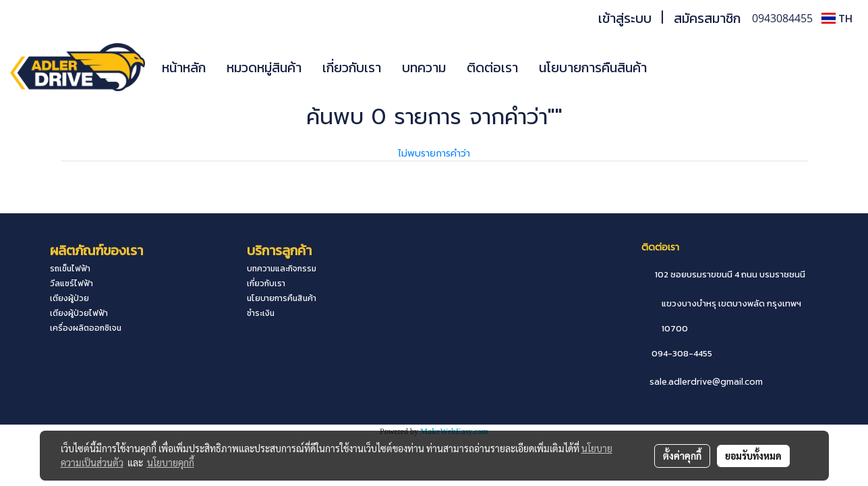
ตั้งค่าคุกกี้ (682, 456)
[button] (677, 67)
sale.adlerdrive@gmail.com (706, 382)
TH (837, 18)
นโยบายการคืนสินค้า (593, 67)
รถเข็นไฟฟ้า (70, 269)
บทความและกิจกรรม (282, 269)
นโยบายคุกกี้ (171, 462)
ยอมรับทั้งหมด (753, 456)
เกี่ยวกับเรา (352, 67)
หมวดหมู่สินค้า (264, 67)
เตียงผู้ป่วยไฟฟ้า (79, 313)
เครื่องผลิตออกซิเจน (86, 328)
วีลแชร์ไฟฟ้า (71, 283)
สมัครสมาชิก (707, 18)
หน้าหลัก (184, 67)
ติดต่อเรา (492, 67)
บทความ (424, 67)
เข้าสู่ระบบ (625, 18)
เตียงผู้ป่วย (69, 298)
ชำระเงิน (261, 313)
